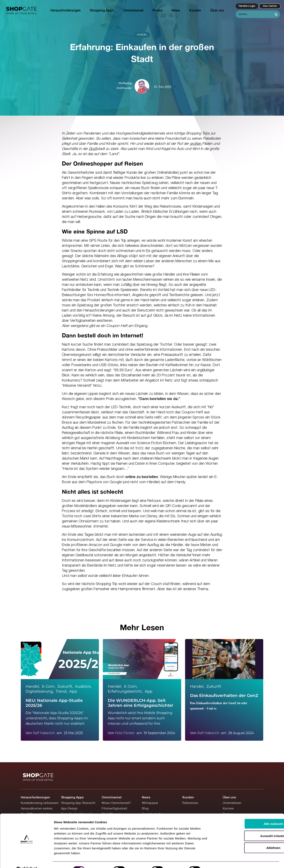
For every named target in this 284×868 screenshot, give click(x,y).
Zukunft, (65, 686)
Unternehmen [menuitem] (232, 803)
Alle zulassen (250, 814)
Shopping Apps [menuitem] (102, 11)
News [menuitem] (176, 11)
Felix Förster (125, 733)
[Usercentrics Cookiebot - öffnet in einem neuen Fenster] (27, 860)
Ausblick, (83, 686)
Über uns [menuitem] (217, 11)
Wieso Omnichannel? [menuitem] (116, 803)
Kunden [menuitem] (195, 11)
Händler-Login (247, 6)
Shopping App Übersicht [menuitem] (78, 803)
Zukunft (214, 686)
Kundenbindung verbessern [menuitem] (40, 803)
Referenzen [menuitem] (190, 803)
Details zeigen (219, 860)
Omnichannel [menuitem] (133, 11)
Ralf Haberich (44, 733)
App (73, 691)
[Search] (258, 14)
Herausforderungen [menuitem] (65, 11)
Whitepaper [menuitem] (150, 803)
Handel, (33, 686)
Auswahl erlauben (250, 826)
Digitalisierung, (40, 691)
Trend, (61, 691)
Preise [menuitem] (157, 11)
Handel (142, 35)
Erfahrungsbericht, (125, 691)
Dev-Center (270, 6)
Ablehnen (250, 838)
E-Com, (49, 686)
